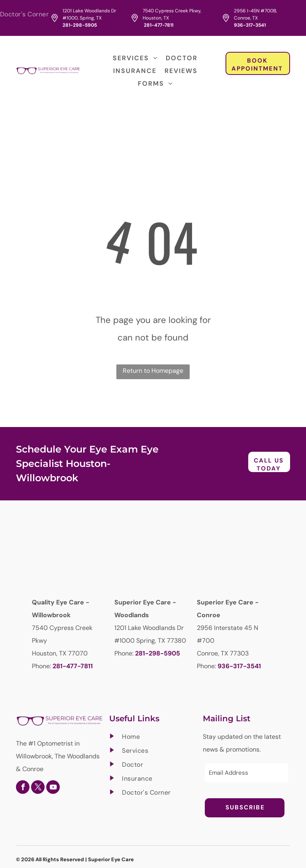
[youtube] (53, 788)
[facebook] (23, 788)
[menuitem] (26, 14)
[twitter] (38, 788)
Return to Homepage (153, 371)
